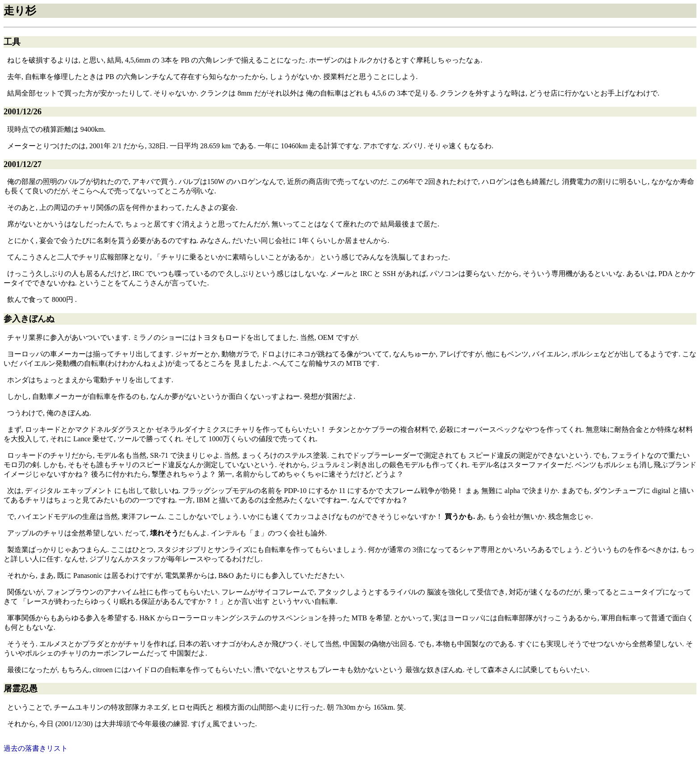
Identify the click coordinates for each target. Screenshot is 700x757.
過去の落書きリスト (36, 748)
